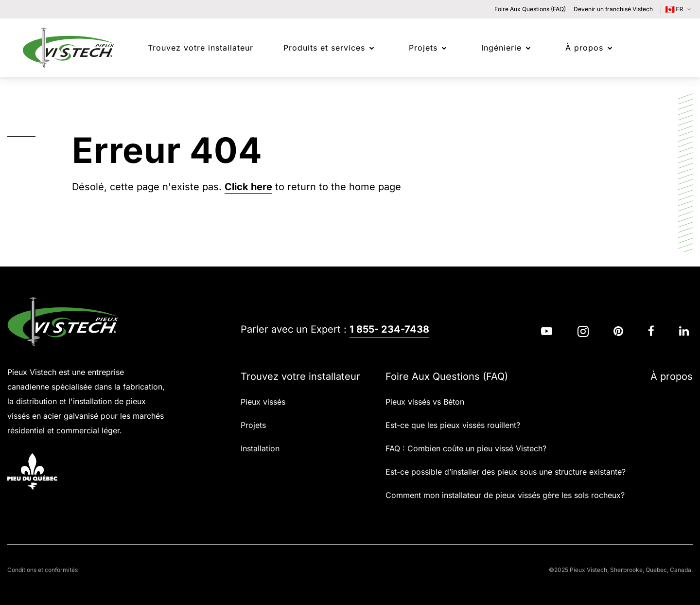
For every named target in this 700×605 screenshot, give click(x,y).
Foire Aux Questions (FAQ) (530, 9)
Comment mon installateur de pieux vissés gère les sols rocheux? (505, 495)
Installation (260, 448)
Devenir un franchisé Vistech (613, 9)
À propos (584, 48)
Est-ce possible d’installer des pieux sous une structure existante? (506, 472)
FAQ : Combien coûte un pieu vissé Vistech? (466, 448)
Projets (423, 48)
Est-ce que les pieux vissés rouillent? (453, 425)
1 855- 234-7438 (389, 329)
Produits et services (324, 48)
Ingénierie (501, 48)
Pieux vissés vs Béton (425, 402)
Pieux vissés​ (263, 402)
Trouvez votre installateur (300, 376)
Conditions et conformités (43, 570)
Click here (248, 187)
